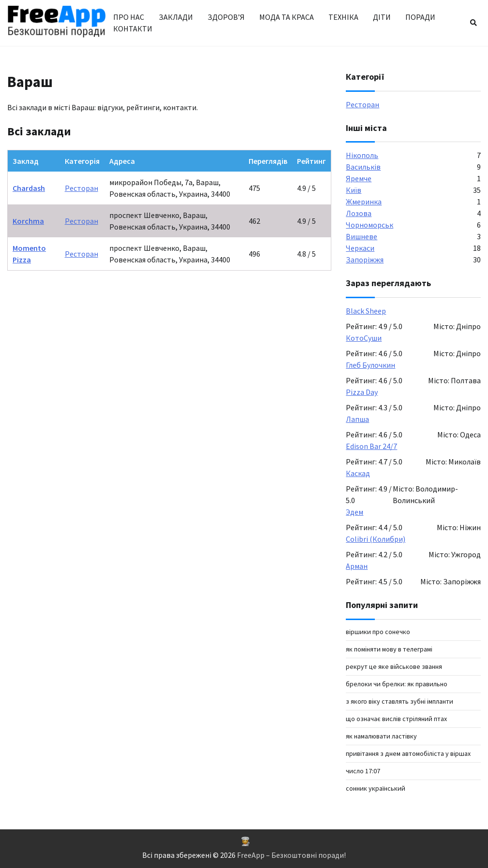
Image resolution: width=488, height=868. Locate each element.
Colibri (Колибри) (376, 539)
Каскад (358, 473)
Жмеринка (364, 202)
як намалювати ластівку (381, 736)
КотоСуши (364, 338)
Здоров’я (226, 17)
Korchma (28, 221)
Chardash (29, 188)
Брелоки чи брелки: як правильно (397, 684)
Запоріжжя (365, 260)
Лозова (359, 213)
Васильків (363, 167)
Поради (420, 17)
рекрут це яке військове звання (394, 666)
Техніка (343, 17)
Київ (354, 190)
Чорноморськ (370, 225)
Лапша (357, 419)
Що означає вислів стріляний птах (396, 719)
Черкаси (360, 248)
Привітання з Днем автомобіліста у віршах (408, 753)
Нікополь (362, 155)
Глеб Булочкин (370, 365)
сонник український (376, 788)
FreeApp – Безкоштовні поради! (291, 855)
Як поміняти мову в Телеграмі (389, 649)
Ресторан (81, 188)
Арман (357, 566)
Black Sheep (366, 311)
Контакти (133, 29)
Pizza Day (362, 392)
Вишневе (362, 236)
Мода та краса (287, 17)
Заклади (176, 17)
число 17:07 (363, 771)
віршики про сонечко (378, 632)
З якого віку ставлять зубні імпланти (399, 701)
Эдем (355, 512)
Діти (382, 17)
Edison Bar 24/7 (371, 446)
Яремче (359, 178)
